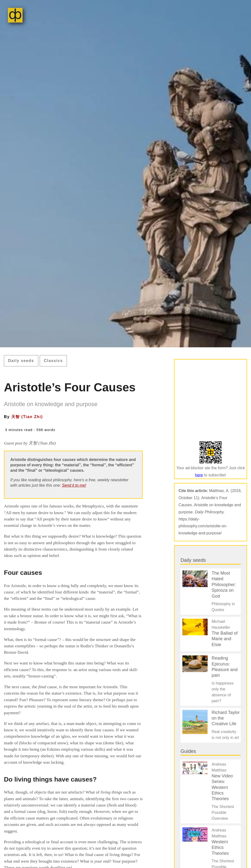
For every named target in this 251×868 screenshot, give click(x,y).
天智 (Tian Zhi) (27, 417)
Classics (53, 361)
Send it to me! (74, 485)
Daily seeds (21, 361)
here (199, 475)
